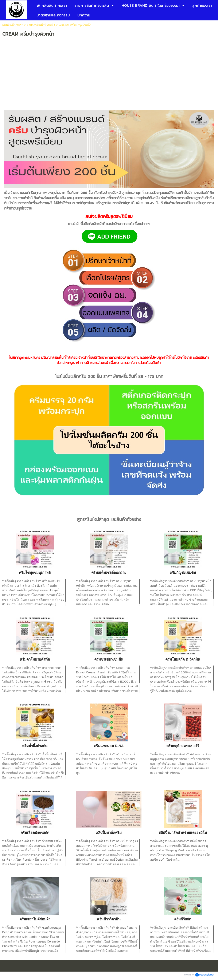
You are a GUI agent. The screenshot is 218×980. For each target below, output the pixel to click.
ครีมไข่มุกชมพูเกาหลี (35, 573)
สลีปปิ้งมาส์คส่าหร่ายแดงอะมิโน (183, 833)
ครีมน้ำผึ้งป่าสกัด (35, 746)
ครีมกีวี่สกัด (183, 919)
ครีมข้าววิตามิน (109, 919)
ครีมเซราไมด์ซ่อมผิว (35, 919)
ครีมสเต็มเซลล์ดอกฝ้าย (109, 573)
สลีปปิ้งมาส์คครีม (109, 833)
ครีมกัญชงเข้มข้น (183, 573)
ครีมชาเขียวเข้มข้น (109, 659)
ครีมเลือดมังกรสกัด (35, 833)
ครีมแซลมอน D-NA (109, 746)
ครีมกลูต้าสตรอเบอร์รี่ (183, 746)
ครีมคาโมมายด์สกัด (35, 659)
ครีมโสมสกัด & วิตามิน (183, 659)
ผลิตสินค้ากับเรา (13, 25)
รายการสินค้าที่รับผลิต (41, 25)
